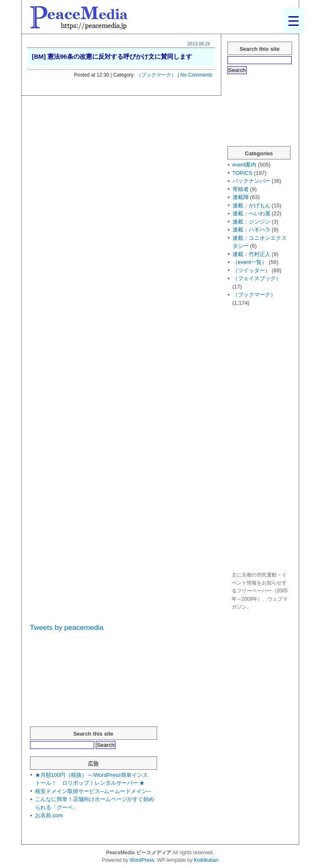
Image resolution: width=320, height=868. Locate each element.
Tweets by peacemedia (67, 627)
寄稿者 (241, 189)
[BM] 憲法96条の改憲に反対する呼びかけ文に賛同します (112, 56)
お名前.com (49, 815)
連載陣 (241, 197)
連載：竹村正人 (251, 254)
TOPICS (242, 173)
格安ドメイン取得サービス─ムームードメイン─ (93, 791)
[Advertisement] (261, 440)
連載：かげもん (251, 205)
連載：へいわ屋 (251, 213)
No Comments (196, 75)
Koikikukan (206, 860)
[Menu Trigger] (294, 21)
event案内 (245, 165)
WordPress (142, 860)
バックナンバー (251, 181)
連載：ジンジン (251, 222)
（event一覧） (250, 262)
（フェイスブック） (257, 278)
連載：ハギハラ (251, 230)
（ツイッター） (251, 270)
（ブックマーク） (156, 75)
